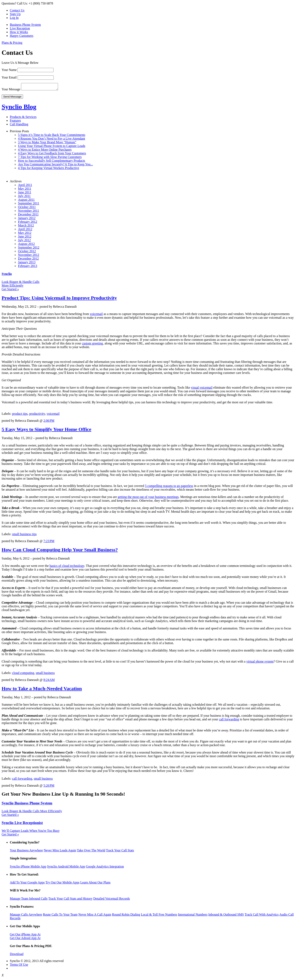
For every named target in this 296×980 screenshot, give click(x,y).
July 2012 (24, 241)
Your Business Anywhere (26, 852)
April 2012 (25, 230)
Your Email (9, 77)
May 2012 (25, 234)
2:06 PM (49, 422)
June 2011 (25, 193)
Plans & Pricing (12, 43)
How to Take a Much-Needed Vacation (42, 690)
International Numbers (193, 916)
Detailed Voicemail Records (112, 900)
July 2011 (24, 197)
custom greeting (92, 345)
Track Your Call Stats (120, 852)
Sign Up (15, 14)
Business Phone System (25, 25)
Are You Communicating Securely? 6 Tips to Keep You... (55, 165)
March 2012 (26, 227)
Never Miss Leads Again (60, 852)
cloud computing (23, 674)
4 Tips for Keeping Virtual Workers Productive (49, 169)
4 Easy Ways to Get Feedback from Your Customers (52, 154)
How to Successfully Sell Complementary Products (51, 162)
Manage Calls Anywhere (26, 916)
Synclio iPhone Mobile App (28, 868)
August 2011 (26, 201)
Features (15, 122)
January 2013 (27, 263)
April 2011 (25, 186)
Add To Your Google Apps (27, 884)
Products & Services (23, 118)
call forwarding (229, 720)
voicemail (96, 315)
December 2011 (28, 216)
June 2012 (25, 238)
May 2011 (25, 190)
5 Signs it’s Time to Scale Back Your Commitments (52, 136)
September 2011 (29, 205)
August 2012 (26, 245)
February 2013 (28, 267)
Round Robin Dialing (126, 916)
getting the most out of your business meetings (148, 498)
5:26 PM (49, 787)
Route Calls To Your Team (60, 916)
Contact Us (17, 10)
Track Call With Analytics (262, 916)
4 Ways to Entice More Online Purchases (45, 151)
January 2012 (27, 219)
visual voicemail (202, 389)
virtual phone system (260, 663)
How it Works (19, 32)
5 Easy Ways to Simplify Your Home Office (46, 431)
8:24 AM (49, 681)
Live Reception (20, 28)
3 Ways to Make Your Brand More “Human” (47, 143)
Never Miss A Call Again (95, 916)
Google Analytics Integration (105, 868)
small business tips (24, 535)
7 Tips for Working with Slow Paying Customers (50, 158)
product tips (20, 415)
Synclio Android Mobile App (66, 868)
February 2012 (28, 223)
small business (45, 674)
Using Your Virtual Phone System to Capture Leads (52, 147)
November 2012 (29, 256)
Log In (14, 18)
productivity (37, 415)
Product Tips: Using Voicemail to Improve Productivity (59, 299)
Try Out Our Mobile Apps (62, 884)
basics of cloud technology (67, 567)
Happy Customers (22, 36)
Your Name (9, 70)
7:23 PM (49, 542)
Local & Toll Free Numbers (159, 916)
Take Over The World (91, 852)
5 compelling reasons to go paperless (169, 487)
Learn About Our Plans (95, 884)
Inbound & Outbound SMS (226, 916)
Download (17, 955)
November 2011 (28, 212)
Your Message (11, 90)
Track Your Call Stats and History (70, 900)
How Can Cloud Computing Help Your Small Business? (60, 551)
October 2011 (27, 208)
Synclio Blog (19, 108)
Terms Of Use (19, 966)
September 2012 (29, 249)
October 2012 (27, 252)
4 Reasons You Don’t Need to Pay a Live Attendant (52, 140)
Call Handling (19, 125)
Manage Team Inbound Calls (29, 900)
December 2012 (28, 260)
